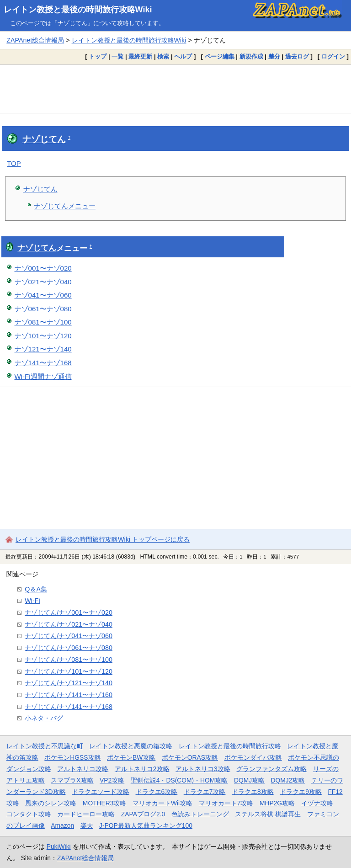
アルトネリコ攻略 (83, 769)
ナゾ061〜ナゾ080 (43, 309)
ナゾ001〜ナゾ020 (43, 268)
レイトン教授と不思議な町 (45, 746)
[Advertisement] (175, 89)
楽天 (87, 825)
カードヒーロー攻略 (86, 814)
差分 (274, 56)
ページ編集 (220, 56)
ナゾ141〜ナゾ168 (43, 363)
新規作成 (251, 56)
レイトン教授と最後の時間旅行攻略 (230, 746)
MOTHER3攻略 (105, 803)
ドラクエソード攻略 (101, 792)
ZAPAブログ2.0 (143, 814)
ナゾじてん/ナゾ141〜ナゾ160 (69, 695)
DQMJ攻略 (249, 780)
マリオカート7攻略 (226, 803)
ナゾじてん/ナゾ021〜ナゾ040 (69, 624)
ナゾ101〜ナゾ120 (43, 336)
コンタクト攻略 (29, 814)
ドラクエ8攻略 (253, 792)
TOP (14, 163)
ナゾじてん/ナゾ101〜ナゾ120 (69, 671)
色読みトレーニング (200, 814)
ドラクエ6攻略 (157, 792)
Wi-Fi (32, 601)
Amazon (62, 825)
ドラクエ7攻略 (205, 792)
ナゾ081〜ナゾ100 (43, 322)
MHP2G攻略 (277, 803)
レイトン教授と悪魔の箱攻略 (131, 746)
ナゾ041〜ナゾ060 (43, 295)
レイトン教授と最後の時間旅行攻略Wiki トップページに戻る (103, 539)
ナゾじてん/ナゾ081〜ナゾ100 (69, 660)
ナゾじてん (44, 139)
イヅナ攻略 (317, 803)
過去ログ (297, 56)
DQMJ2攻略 (288, 780)
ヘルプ (183, 56)
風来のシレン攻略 (51, 803)
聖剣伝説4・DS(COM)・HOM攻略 (179, 780)
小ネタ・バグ (44, 718)
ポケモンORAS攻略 (190, 757)
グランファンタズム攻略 (271, 769)
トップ (98, 56)
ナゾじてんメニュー (65, 206)
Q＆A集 (36, 589)
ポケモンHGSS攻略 (72, 757)
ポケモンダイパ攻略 (253, 757)
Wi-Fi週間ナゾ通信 (43, 376)
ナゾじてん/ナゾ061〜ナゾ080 (69, 648)
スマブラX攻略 (72, 780)
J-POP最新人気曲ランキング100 (146, 825)
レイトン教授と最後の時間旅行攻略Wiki (78, 10)
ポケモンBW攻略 (131, 757)
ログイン (333, 56)
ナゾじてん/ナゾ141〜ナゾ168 (69, 707)
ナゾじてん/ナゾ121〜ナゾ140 (69, 683)
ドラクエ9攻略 (301, 792)
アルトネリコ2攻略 (142, 769)
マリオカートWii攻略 (162, 803)
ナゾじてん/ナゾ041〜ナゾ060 (69, 636)
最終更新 (140, 56)
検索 (163, 56)
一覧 (117, 56)
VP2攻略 (112, 780)
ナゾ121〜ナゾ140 (43, 349)
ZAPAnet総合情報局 (35, 40)
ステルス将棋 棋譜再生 (268, 814)
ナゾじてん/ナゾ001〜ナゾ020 (69, 612)
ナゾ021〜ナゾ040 (43, 282)
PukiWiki (59, 847)
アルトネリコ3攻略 (203, 769)
